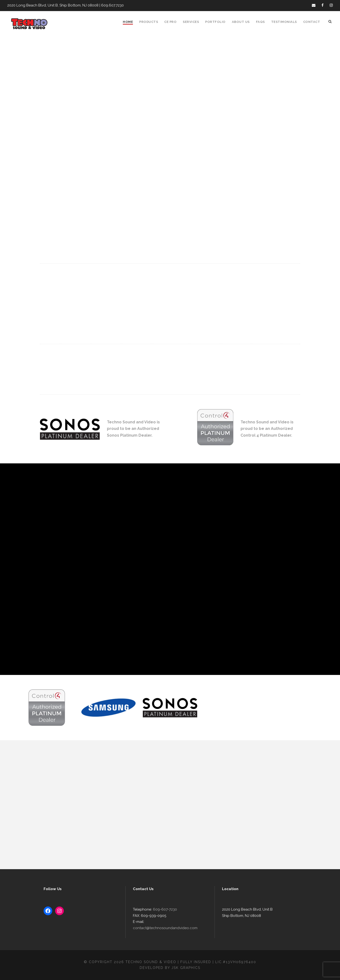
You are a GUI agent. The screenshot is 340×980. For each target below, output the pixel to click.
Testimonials (284, 22)
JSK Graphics (186, 968)
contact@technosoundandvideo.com (165, 928)
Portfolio (215, 22)
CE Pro (170, 22)
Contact (312, 22)
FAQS (260, 22)
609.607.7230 (112, 5)
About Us (241, 22)
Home (128, 22)
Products (149, 22)
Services (191, 22)
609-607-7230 (165, 909)
